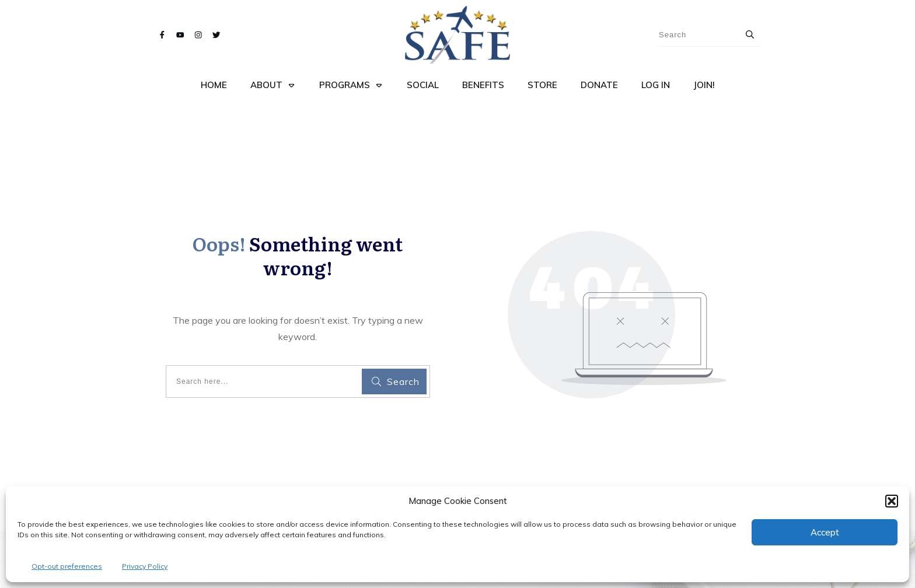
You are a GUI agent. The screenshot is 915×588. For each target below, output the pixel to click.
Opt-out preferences (67, 566)
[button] (892, 501)
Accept (825, 532)
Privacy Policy (145, 566)
